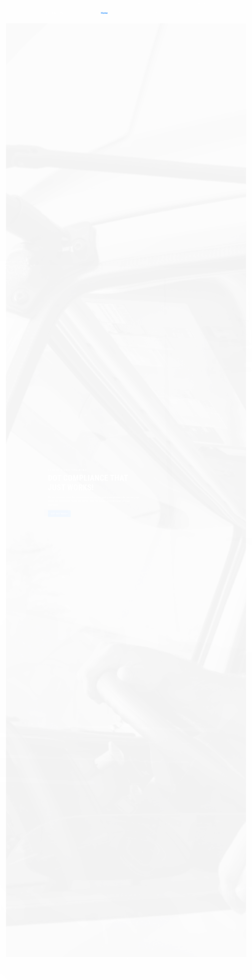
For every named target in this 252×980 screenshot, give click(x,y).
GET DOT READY (56, 515)
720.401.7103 (60, 3)
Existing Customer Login (144, 13)
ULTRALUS (54, 13)
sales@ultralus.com (87, 3)
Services (119, 13)
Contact (200, 13)
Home (104, 13)
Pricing (168, 13)
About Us (184, 13)
